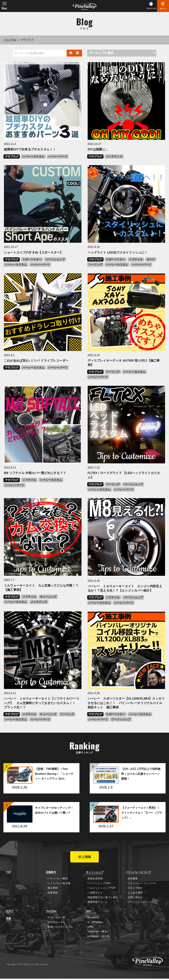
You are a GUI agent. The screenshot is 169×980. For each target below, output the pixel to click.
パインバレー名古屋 (59, 885)
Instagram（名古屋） (100, 938)
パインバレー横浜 (58, 880)
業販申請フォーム (98, 903)
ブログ (10, 912)
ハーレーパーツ (58, 156)
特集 (8, 920)
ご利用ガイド (95, 894)
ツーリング (95, 265)
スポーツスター (32, 259)
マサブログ (12, 156)
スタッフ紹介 (135, 889)
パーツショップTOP (99, 885)
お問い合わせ (135, 899)
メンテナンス (114, 156)
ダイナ (151, 259)
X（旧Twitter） (96, 923)
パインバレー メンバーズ (142, 885)
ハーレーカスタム (33, 156)
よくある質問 (135, 894)
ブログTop (10, 40)
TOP (9, 873)
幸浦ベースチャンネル (60, 928)
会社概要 (133, 880)
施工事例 (53, 889)
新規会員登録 (95, 880)
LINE (91, 928)
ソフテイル (136, 259)
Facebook (93, 919)
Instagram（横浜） (99, 933)
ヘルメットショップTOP (102, 889)
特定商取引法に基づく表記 (103, 899)
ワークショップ (121, 719)
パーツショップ (55, 259)
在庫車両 (53, 894)
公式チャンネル (56, 923)
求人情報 (85, 858)
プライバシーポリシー (140, 903)
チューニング (48, 597)
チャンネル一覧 (56, 919)
